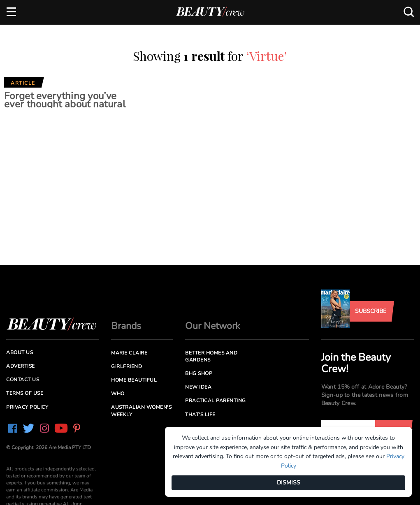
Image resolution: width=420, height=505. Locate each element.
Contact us (23, 380)
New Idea (198, 387)
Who (118, 394)
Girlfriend (126, 366)
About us (20, 352)
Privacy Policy (27, 407)
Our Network (213, 326)
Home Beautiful (134, 380)
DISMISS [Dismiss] (289, 483)
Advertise (21, 366)
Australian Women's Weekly (141, 411)
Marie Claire (129, 353)
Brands (126, 326)
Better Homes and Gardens (211, 356)
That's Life (200, 415)
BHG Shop (199, 373)
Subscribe (371, 311)
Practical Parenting (216, 401)
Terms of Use (25, 393)
